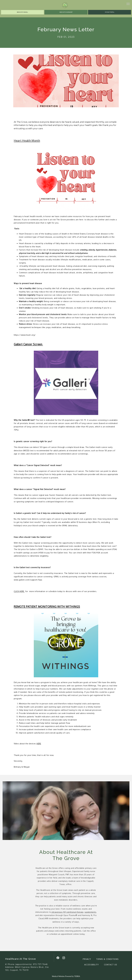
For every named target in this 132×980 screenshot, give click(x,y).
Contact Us (111, 965)
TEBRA (77, 976)
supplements (90, 912)
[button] (128, 4)
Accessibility (92, 965)
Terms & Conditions (107, 959)
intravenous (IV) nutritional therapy (67, 912)
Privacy (87, 959)
